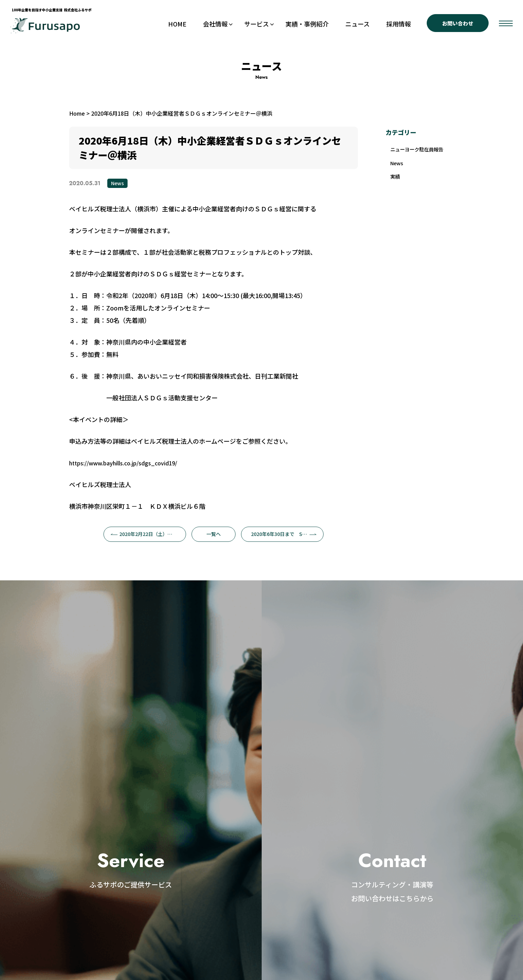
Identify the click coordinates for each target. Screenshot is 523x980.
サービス (257, 24)
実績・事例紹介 (307, 24)
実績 (396, 187)
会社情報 (215, 24)
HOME (177, 24)
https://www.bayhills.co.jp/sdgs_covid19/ (123, 463)
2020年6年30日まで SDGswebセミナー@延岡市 (287, 534)
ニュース (357, 24)
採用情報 (399, 24)
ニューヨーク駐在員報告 (418, 154)
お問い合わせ (458, 23)
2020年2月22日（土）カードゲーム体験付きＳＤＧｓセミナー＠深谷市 (148, 534)
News (117, 183)
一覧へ (214, 534)
